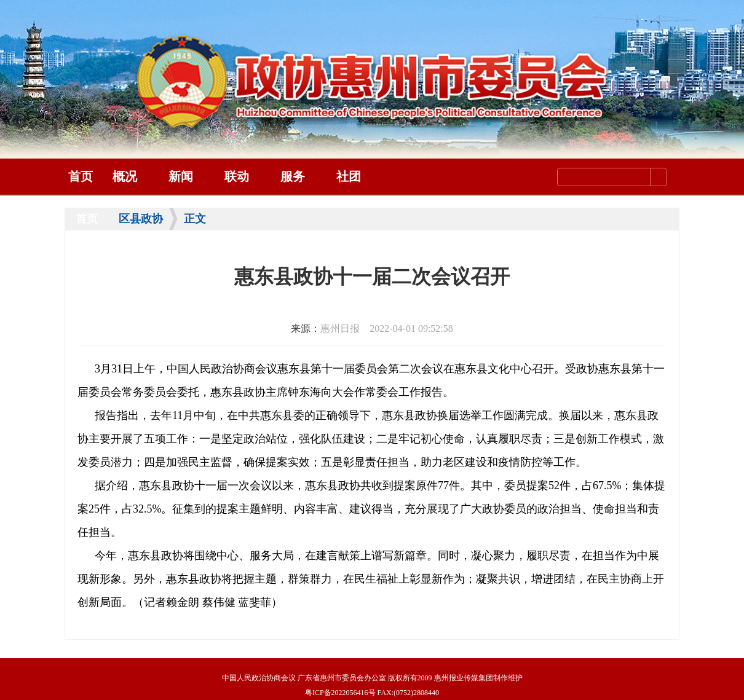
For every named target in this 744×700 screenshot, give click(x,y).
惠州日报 (340, 328)
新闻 (181, 176)
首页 (81, 176)
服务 (293, 176)
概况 (125, 176)
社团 (349, 176)
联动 (237, 176)
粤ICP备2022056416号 (340, 693)
